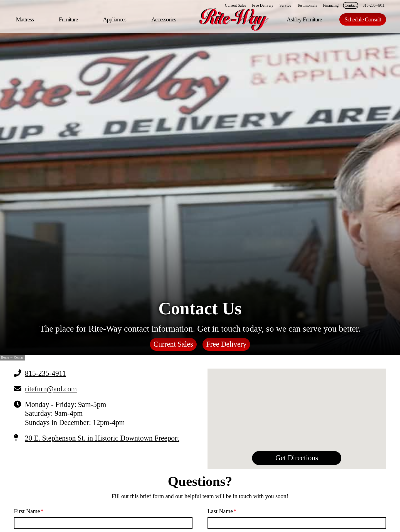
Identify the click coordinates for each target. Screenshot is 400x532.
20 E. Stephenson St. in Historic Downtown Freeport (102, 438)
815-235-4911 (45, 373)
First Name (29, 511)
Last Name (222, 511)
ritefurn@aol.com (51, 389)
